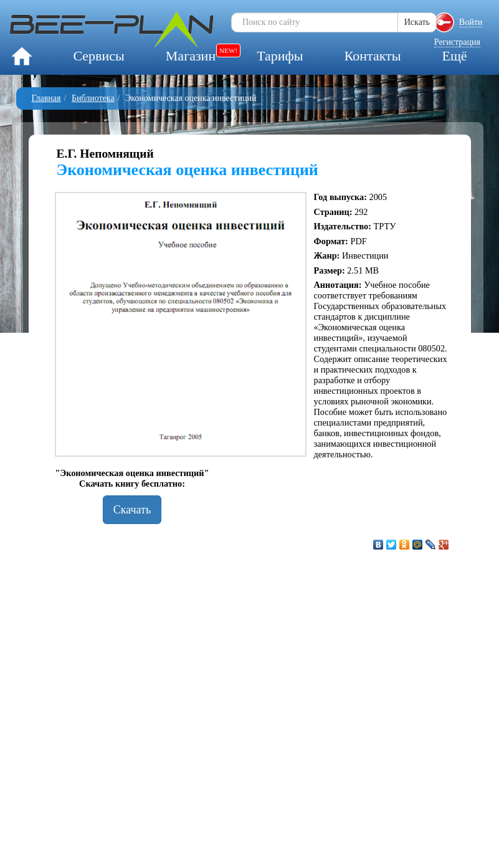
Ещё (454, 56)
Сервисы (98, 56)
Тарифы (280, 56)
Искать (417, 22)
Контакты (373, 56)
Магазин (191, 56)
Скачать (132, 510)
